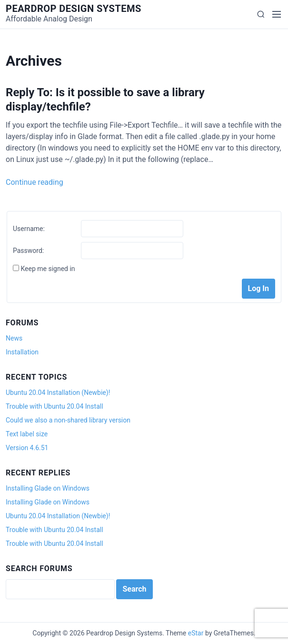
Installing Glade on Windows (48, 488)
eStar (196, 633)
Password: (28, 251)
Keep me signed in (48, 269)
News (14, 338)
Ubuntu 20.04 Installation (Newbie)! (58, 392)
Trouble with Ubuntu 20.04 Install (55, 406)
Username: (29, 229)
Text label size (27, 434)
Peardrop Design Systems (74, 9)
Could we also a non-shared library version (68, 420)
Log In (258, 288)
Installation (22, 352)
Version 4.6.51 (27, 448)
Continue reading (35, 182)
